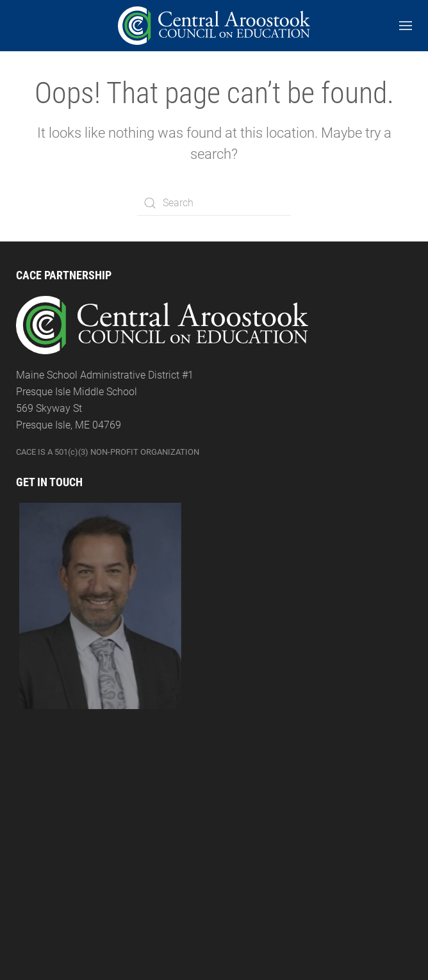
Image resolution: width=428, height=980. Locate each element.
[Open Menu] (406, 26)
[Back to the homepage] (214, 26)
